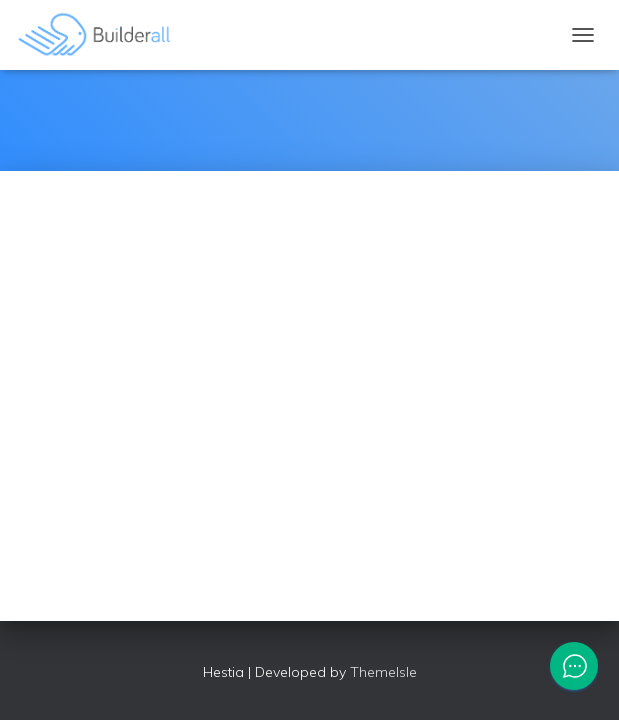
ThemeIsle (383, 672)
